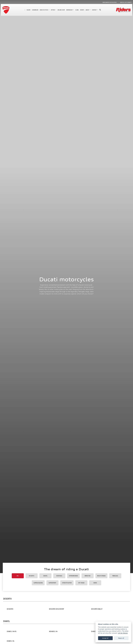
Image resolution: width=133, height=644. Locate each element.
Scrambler (35, 10)
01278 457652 (113, 2)
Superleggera (38, 583)
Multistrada (101, 576)
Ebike (95, 583)
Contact (95, 10)
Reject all (121, 638)
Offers (53, 10)
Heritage (59, 576)
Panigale (115, 576)
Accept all (105, 638)
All (18, 576)
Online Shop (61, 10)
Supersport (52, 583)
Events (82, 10)
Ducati (29, 10)
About (88, 10)
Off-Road (81, 583)
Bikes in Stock (44, 10)
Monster (88, 576)
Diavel (45, 576)
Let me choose (123, 633)
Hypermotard (73, 576)
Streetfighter (67, 583)
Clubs (77, 10)
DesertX (32, 576)
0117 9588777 (128, 2)
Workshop (70, 10)
